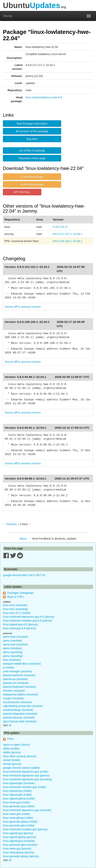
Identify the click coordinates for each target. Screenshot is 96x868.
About (23, 539)
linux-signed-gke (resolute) (19, 783)
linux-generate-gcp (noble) (19, 806)
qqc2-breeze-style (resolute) (20, 721)
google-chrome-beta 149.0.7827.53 (24, 575)
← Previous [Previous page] (10, 524)
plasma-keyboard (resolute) (19, 687)
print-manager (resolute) (18, 671)
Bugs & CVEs (15, 597)
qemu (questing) (13, 652)
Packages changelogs (20, 593)
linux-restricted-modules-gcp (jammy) (25, 829)
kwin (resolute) (12, 660)
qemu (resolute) (13, 641)
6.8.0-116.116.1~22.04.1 (67, 241)
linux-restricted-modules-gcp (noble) (25, 787)
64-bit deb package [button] (32, 184)
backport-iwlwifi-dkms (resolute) (22, 664)
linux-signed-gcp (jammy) (18, 833)
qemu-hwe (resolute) (15, 637)
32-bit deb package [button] (32, 177)
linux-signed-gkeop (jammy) (20, 837)
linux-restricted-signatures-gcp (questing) (28, 779)
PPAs (11, 739)
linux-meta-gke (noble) (16, 814)
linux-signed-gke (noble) (17, 795)
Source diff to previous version (23, 307)
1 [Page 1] (18, 524)
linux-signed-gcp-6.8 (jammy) (20, 624)
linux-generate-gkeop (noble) (20, 822)
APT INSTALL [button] (22, 192)
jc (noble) (9, 667)
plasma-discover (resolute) (19, 718)
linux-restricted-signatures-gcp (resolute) (27, 810)
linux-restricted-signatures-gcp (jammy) (26, 775)
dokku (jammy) (12, 752)
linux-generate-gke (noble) (19, 825)
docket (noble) (12, 760)
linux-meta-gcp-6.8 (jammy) (19, 628)
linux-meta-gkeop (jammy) (19, 852)
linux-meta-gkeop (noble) (18, 818)
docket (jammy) (12, 764)
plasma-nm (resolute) (16, 683)
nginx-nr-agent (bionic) (17, 745)
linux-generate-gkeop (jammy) (21, 856)
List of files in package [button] (32, 150)
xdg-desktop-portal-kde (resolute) (23, 706)
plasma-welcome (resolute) (19, 675)
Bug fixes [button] (32, 139)
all (10, 725)
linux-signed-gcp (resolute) (19, 841)
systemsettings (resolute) (18, 710)
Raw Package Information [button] (32, 124)
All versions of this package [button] (32, 131)
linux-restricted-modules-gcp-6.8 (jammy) (28, 621)
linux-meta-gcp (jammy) (17, 849)
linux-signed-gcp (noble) (17, 791)
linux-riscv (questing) (15, 609)
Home (8, 16)
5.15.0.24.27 (60, 227)
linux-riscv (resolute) (15, 605)
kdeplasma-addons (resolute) (20, 694)
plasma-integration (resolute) (20, 714)
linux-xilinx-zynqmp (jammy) (20, 756)
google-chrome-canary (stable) (21, 768)
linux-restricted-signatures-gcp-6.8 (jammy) (29, 617)
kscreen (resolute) (14, 691)
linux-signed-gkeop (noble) (19, 799)
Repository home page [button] (32, 158)
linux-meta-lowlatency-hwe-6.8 (44, 97)
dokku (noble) (11, 749)
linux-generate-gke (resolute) (20, 845)
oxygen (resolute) (13, 698)
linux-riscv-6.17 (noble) (17, 613)
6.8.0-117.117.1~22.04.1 (67, 234)
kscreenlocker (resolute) (17, 702)
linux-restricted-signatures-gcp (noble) (26, 772)
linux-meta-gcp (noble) (16, 802)
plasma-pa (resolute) (15, 679)
